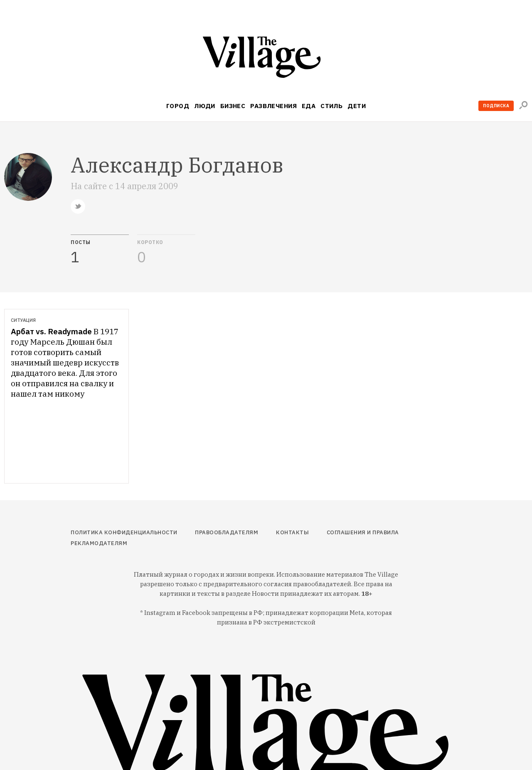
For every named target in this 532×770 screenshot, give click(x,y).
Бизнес (233, 106)
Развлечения (273, 106)
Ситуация (23, 320)
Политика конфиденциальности (124, 532)
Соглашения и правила (363, 532)
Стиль (331, 106)
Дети (357, 106)
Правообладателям (227, 532)
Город (178, 106)
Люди (205, 106)
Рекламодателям (99, 543)
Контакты (292, 532)
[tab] (100, 250)
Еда (309, 106)
